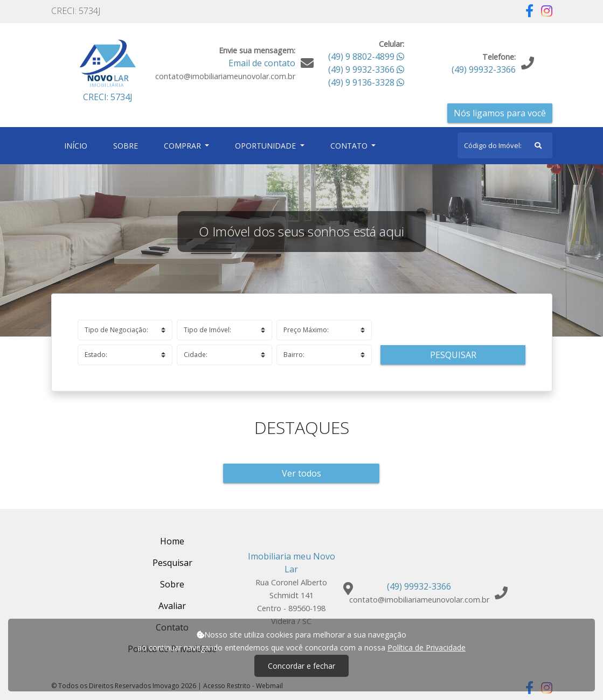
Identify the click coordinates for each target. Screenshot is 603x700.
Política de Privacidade (427, 647)
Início (78, 145)
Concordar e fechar (301, 666)
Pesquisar (453, 355)
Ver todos (301, 473)
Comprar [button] (183, 146)
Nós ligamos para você (500, 113)
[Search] (505, 145)
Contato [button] (350, 146)
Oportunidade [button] (266, 146)
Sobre (128, 145)
